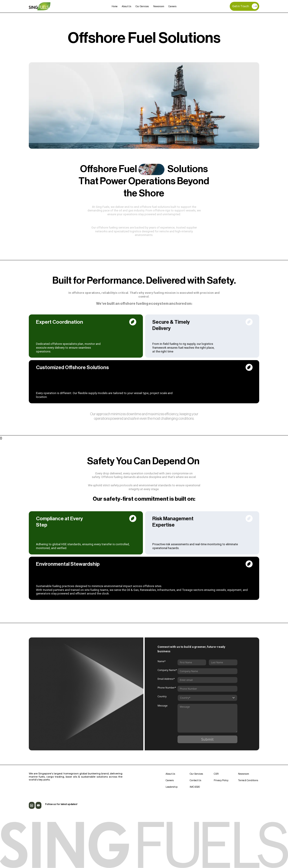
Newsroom (159, 6)
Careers (172, 6)
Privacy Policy (221, 780)
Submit (207, 739)
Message (163, 706)
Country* (185, 698)
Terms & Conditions (248, 780)
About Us (126, 6)
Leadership (172, 787)
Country (162, 696)
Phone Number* (167, 688)
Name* (162, 661)
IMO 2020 (195, 787)
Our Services (142, 6)
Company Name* (167, 670)
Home (115, 6)
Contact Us (195, 780)
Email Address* (166, 679)
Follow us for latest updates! (61, 804)
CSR (216, 774)
